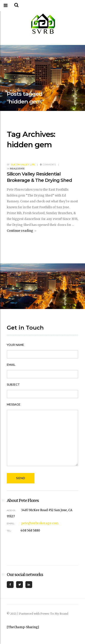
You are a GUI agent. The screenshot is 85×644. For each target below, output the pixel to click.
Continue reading (22, 231)
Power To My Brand (54, 614)
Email (11, 365)
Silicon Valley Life (23, 165)
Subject (13, 385)
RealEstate (17, 169)
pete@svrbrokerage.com (40, 523)
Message (14, 404)
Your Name (15, 345)
